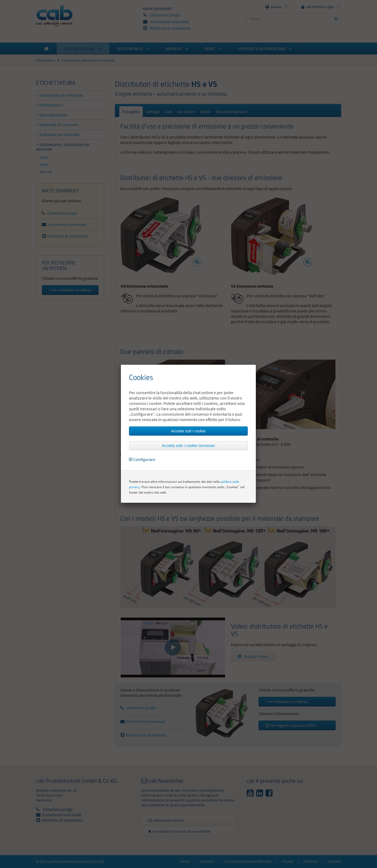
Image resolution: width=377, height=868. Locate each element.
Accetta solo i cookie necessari (188, 446)
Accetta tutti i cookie (188, 431)
